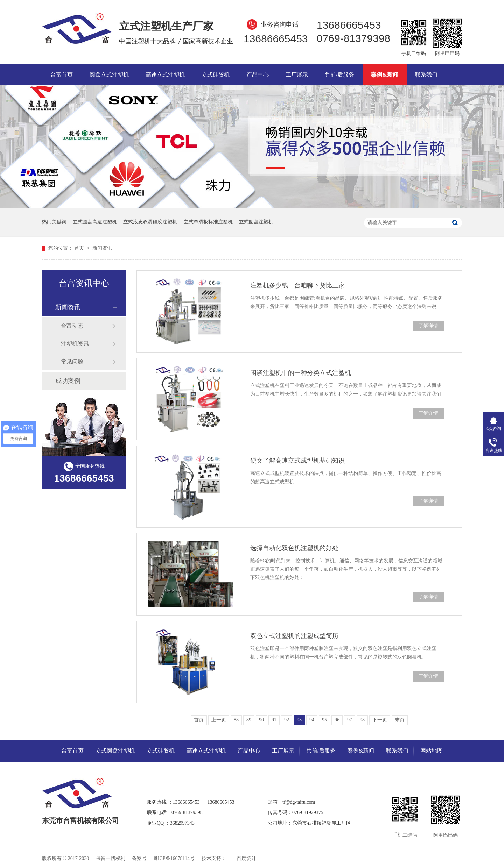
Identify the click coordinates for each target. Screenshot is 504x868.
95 (324, 720)
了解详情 (428, 326)
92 (287, 720)
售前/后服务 (339, 75)
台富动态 (72, 326)
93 (299, 720)
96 (337, 720)
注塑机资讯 (75, 344)
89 (249, 720)
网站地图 (432, 751)
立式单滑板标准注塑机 (208, 222)
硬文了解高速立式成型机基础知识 (297, 461)
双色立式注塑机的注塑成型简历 (294, 636)
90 (261, 720)
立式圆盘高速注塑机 (95, 222)
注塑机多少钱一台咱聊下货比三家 (297, 285)
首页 (80, 248)
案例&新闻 (384, 75)
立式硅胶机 (216, 75)
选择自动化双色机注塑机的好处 (294, 548)
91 (274, 720)
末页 (400, 720)
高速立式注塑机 (165, 75)
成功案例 (68, 381)
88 (236, 720)
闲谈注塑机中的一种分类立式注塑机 (301, 373)
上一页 (219, 720)
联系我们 (426, 75)
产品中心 (258, 75)
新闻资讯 (102, 248)
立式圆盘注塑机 (256, 222)
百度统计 (246, 858)
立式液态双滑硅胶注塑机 (150, 222)
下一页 (380, 720)
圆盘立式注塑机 (109, 75)
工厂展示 (297, 75)
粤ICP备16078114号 (174, 858)
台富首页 (62, 75)
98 (362, 720)
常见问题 (72, 361)
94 (312, 720)
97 (350, 720)
